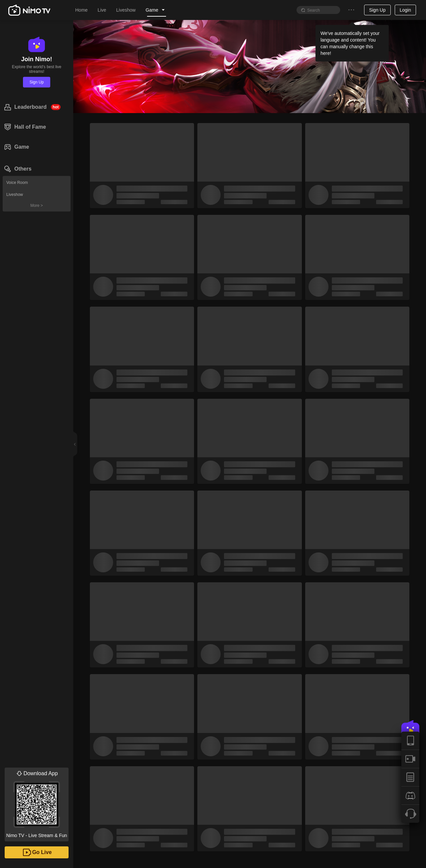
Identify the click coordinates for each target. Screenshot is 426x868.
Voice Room (17, 183)
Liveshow (15, 195)
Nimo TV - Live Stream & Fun (37, 803)
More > (37, 206)
